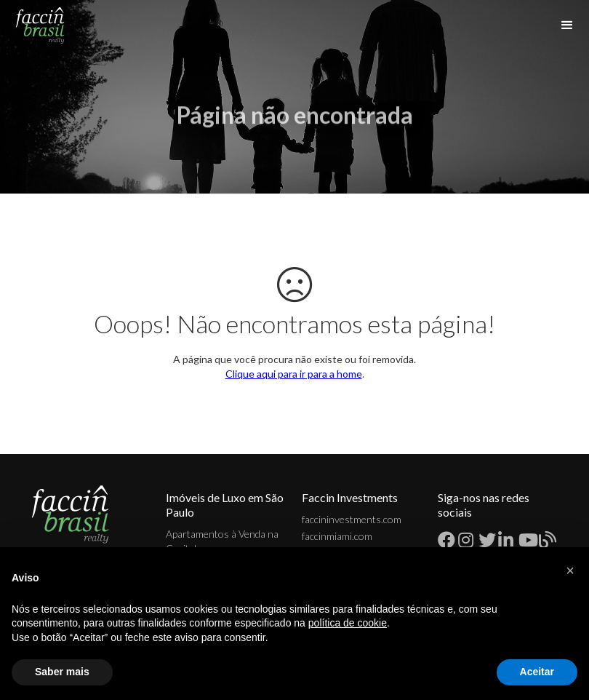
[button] (570, 570)
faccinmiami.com (337, 536)
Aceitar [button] (537, 672)
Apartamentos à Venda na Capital (222, 541)
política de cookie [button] (348, 623)
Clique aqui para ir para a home (294, 374)
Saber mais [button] (62, 672)
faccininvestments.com (352, 519)
